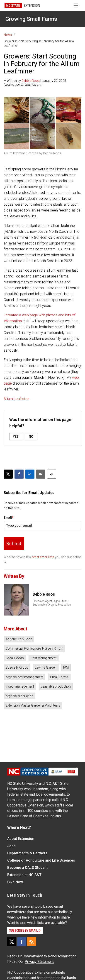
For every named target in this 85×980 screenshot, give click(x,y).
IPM (66, 667)
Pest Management (44, 658)
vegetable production (56, 686)
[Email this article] (41, 474)
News (8, 35)
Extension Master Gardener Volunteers (33, 705)
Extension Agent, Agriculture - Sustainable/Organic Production (52, 603)
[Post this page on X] (8, 474)
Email (9, 517)
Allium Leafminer (17, 399)
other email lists (43, 557)
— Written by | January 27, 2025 (35, 81)
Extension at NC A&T (24, 875)
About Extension (21, 839)
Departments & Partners (27, 853)
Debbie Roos (31, 81)
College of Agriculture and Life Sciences (41, 860)
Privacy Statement (39, 962)
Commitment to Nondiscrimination (50, 956)
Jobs (11, 846)
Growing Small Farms (31, 19)
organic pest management (24, 677)
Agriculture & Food (19, 639)
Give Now (15, 882)
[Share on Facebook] (19, 474)
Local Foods (15, 658)
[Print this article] (52, 474)
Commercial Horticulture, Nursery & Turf (34, 649)
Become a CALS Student (27, 868)
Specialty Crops (17, 667)
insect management (20, 686)
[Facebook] (22, 942)
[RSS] (32, 942)
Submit (14, 543)
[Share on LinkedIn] (30, 474)
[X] (12, 942)
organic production (19, 696)
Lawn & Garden (46, 667)
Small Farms (59, 677)
